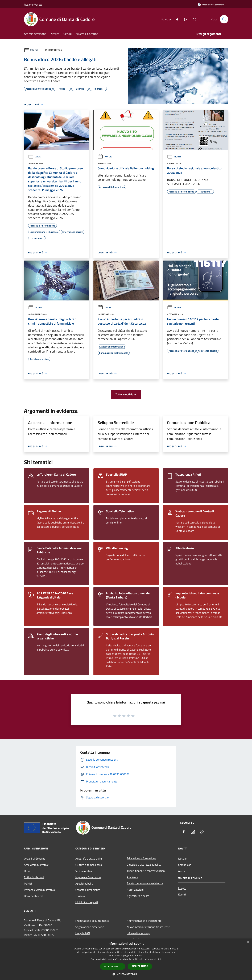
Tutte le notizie (126, 394)
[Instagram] (184, 19)
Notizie (105, 157)
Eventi (182, 894)
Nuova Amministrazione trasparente (148, 927)
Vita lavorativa (84, 871)
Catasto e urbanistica (88, 890)
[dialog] (126, 959)
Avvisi (34, 50)
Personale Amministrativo (39, 890)
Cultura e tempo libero (89, 865)
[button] (126, 974)
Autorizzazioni (135, 890)
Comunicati (185, 865)
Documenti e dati (34, 896)
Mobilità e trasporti (87, 902)
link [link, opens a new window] (159, 959)
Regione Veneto (33, 5)
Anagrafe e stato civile (89, 858)
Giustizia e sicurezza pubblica (144, 865)
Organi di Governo (35, 858)
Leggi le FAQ (83, 933)
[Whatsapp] (193, 19)
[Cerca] (224, 19)
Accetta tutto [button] (113, 966)
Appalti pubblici (84, 883)
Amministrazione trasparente (144, 921)
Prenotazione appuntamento (92, 921)
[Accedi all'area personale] (211, 5)
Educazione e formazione (141, 858)
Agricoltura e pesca (138, 896)
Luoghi (182, 888)
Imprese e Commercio (88, 877)
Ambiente (133, 877)
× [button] (248, 942)
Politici (28, 883)
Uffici (27, 871)
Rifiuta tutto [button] (140, 966)
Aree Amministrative (36, 865)
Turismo (80, 896)
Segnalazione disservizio (90, 927)
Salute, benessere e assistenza (145, 883)
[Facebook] (176, 19)
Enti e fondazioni (34, 877)
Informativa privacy (138, 933)
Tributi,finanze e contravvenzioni (146, 871)
